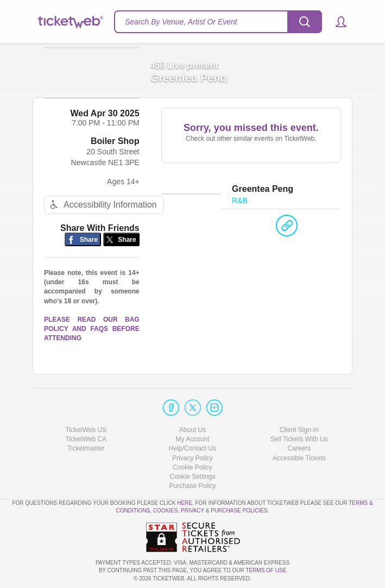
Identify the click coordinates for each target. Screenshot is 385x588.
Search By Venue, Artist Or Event (181, 22)
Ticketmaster (86, 449)
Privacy (193, 511)
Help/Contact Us (193, 449)
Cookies (166, 511)
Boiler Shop (115, 154)
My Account (192, 439)
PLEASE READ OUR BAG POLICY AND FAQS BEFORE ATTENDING (92, 341)
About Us (193, 430)
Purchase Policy (192, 486)
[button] (336, 22)
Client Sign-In (299, 430)
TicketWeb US (86, 430)
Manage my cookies (193, 477)
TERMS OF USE (266, 571)
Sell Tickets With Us (299, 439)
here (185, 503)
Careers (299, 449)
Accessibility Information (102, 217)
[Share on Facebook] (83, 252)
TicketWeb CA (86, 439)
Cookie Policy (193, 467)
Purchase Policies (239, 511)
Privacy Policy (193, 458)
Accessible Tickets (299, 458)
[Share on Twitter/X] (121, 252)
